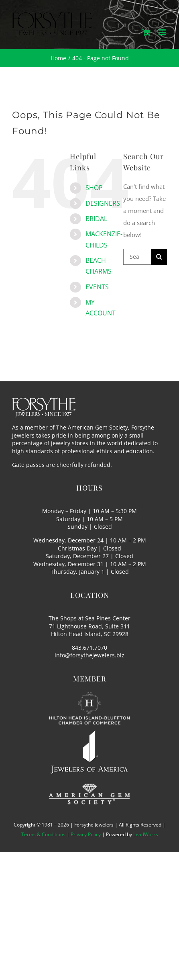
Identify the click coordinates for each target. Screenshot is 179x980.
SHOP (94, 188)
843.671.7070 (89, 648)
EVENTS (97, 287)
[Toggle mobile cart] (146, 32)
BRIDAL (96, 219)
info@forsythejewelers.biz (89, 655)
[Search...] (137, 257)
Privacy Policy (86, 834)
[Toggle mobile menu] (163, 32)
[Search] (159, 257)
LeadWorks (146, 834)
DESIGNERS (103, 203)
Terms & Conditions (43, 834)
